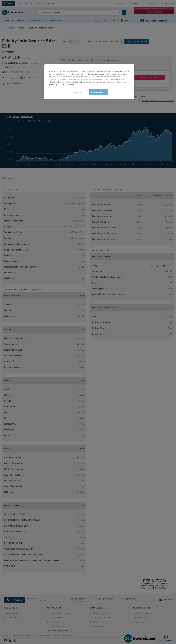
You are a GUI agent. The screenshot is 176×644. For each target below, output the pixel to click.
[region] (89, 82)
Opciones (78, 92)
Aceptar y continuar (98, 92)
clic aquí (113, 79)
